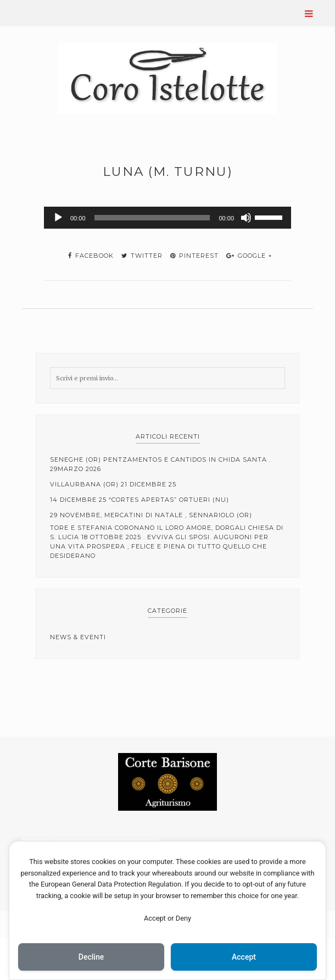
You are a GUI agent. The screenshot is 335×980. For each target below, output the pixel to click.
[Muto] (246, 218)
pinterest (194, 256)
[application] (168, 218)
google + (249, 256)
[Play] (58, 218)
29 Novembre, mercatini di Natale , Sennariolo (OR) (151, 515)
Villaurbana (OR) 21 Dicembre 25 (113, 484)
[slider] (152, 218)
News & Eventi (78, 637)
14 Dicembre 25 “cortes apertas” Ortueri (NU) (139, 500)
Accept (244, 957)
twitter (142, 256)
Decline (91, 957)
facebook (91, 256)
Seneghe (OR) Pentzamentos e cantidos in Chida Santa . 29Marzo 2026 (160, 464)
